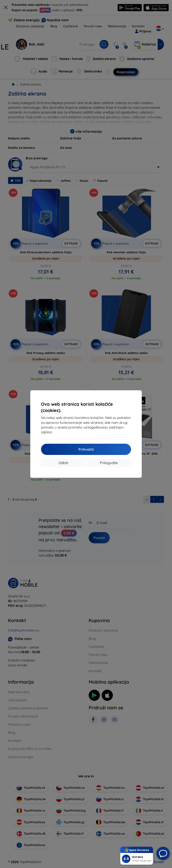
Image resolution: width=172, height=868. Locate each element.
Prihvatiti (86, 449)
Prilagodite (109, 463)
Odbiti (63, 463)
